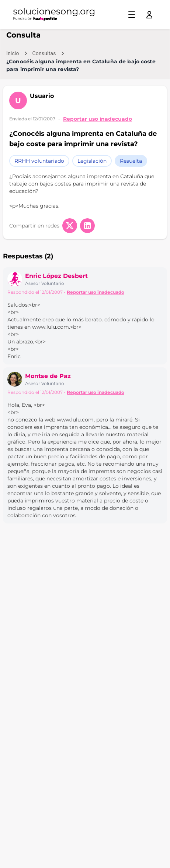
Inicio (13, 53)
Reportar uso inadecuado (98, 119)
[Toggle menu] (132, 15)
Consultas (44, 53)
